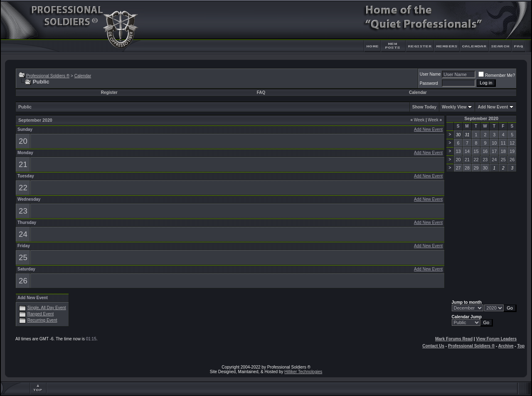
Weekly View (454, 107)
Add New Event (493, 107)
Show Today (424, 107)
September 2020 (481, 118)
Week (417, 120)
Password (429, 83)
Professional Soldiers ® (48, 76)
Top (521, 346)
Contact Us (433, 346)
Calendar (83, 76)
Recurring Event (42, 320)
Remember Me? (497, 75)
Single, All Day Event (47, 308)
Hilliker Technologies (303, 372)
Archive (506, 346)
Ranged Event (41, 314)
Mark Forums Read (454, 339)
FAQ (261, 92)
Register (109, 92)
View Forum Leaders (496, 339)
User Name (430, 74)
